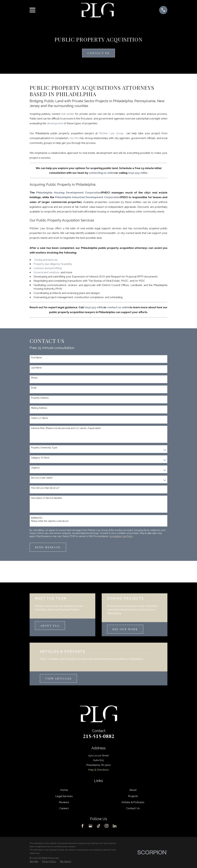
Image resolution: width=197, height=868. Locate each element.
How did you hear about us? (45, 488)
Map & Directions (99, 770)
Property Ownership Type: (44, 448)
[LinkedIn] (115, 826)
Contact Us (98, 53)
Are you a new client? (42, 478)
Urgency (35, 468)
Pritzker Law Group (112, 133)
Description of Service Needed (46, 498)
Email (34, 388)
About (133, 790)
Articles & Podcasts (133, 802)
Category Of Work (40, 458)
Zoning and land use (46, 260)
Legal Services (64, 796)
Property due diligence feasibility (53, 264)
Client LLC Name (39, 418)
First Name (36, 358)
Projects (133, 796)
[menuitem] (34, 862)
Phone (34, 378)
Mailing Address (39, 408)
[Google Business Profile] (90, 826)
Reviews (64, 802)
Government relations (46, 272)
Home (64, 790)
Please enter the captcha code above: (50, 521)
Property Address (40, 398)
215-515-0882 (98, 736)
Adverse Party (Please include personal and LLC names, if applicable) (66, 428)
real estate (67, 114)
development (55, 123)
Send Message (48, 547)
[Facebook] (83, 826)
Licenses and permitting (48, 268)
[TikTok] (99, 826)
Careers (64, 808)
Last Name (36, 368)
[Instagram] (107, 826)
